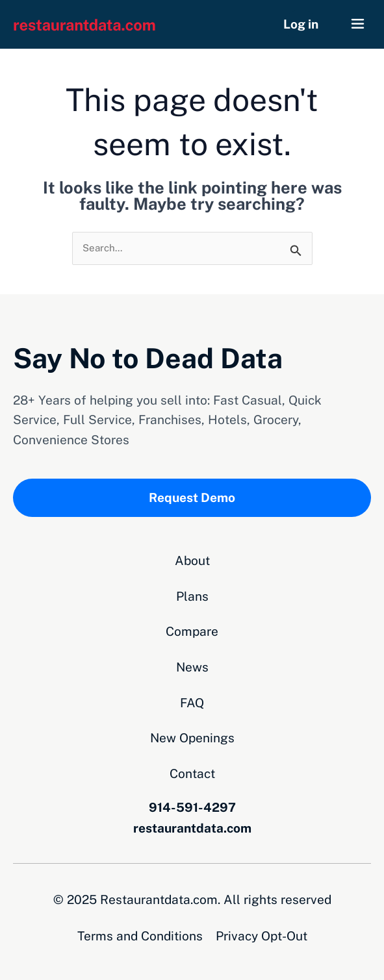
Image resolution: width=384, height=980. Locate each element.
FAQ (192, 703)
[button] (358, 24)
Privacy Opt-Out (262, 936)
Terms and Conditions (140, 936)
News (192, 667)
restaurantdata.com (192, 828)
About (192, 560)
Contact (192, 773)
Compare (192, 631)
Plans (192, 596)
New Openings (192, 738)
